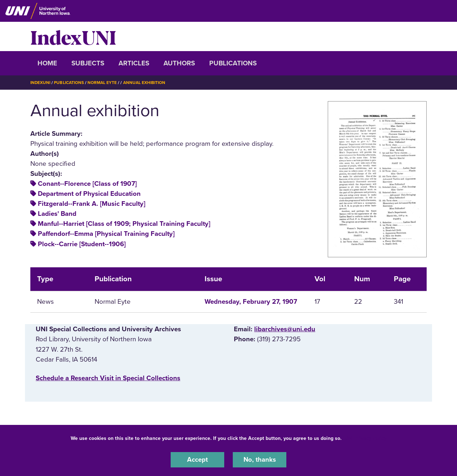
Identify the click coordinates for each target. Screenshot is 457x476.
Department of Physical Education (89, 194)
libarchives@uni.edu (285, 329)
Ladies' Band (57, 214)
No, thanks (260, 460)
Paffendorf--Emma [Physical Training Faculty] (106, 234)
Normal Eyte (102, 83)
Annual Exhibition (145, 83)
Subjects (88, 63)
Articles (134, 63)
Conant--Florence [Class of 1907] (87, 184)
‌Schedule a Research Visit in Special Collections (108, 378)
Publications (233, 63)
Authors (179, 63)
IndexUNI (73, 36)
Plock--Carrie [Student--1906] (82, 244)
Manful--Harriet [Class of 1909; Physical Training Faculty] (124, 224)
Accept (197, 460)
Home (47, 63)
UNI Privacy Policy (366, 438)
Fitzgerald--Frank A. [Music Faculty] (92, 204)
